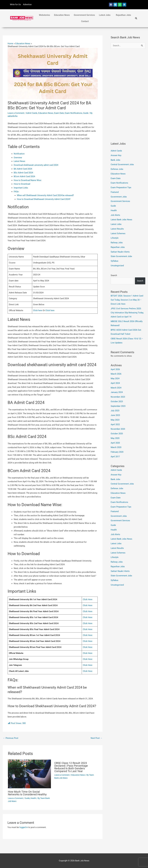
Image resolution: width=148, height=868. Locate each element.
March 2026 (116, 374)
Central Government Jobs (122, 164)
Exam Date (59, 113)
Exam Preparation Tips (121, 187)
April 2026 (115, 369)
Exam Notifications (74, 113)
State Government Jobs (121, 256)
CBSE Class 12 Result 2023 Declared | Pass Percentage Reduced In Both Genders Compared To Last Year (71, 767)
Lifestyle (115, 238)
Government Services (84, 15)
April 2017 (115, 457)
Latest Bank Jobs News (121, 220)
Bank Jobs (115, 160)
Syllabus (115, 261)
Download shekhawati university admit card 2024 (36, 165)
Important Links (21, 188)
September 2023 (118, 406)
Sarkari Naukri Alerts (120, 252)
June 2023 (115, 415)
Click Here (88, 599)
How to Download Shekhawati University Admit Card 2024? (44, 199)
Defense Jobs (117, 169)
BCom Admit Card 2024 (24, 176)
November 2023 (118, 397)
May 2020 (115, 438)
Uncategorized (117, 266)
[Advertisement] (128, 95)
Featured (115, 192)
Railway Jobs (117, 243)
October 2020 (117, 434)
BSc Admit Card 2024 (23, 173)
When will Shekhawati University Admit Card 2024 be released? (45, 195)
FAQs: (16, 192)
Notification (19, 154)
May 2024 (115, 378)
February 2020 (117, 452)
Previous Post (11, 738)
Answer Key (116, 155)
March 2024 (116, 388)
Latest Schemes (118, 233)
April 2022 (115, 424)
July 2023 (115, 411)
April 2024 (115, 383)
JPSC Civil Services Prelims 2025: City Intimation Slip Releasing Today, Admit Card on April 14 (127, 313)
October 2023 (117, 401)
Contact (85, 21)
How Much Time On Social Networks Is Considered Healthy (27, 793)
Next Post (96, 738)
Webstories (44, 15)
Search (114, 275)
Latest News (19, 161)
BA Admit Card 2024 (23, 169)
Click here (38, 310)
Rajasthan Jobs (123, 15)
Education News (62, 15)
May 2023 (115, 420)
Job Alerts (115, 215)
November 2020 (118, 429)
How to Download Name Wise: (28, 180)
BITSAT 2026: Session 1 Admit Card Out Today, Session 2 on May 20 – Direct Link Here (127, 300)
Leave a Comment (16, 113)
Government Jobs (119, 197)
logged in (24, 827)
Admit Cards (32, 113)
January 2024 (117, 392)
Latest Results (117, 229)
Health (33, 798)
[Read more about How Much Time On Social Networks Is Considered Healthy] (29, 774)
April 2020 (115, 443)
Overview (18, 158)
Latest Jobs (105, 15)
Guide (86, 113)
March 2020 (116, 447)
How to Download (22, 184)
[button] (105, 15)
